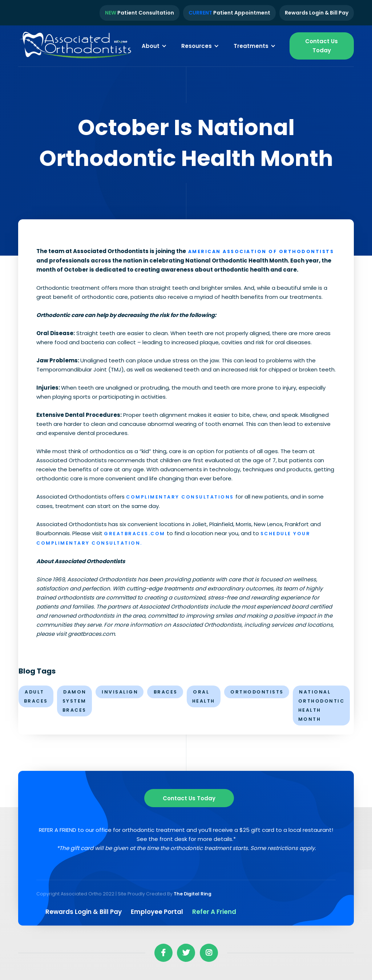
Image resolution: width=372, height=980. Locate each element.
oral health (204, 696)
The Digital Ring (193, 894)
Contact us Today (189, 798)
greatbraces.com (135, 534)
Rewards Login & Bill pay (84, 912)
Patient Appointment (229, 13)
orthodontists (257, 692)
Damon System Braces (74, 701)
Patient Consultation (139, 13)
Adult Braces (36, 696)
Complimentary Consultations (180, 497)
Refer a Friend (214, 912)
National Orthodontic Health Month (322, 705)
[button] (154, 46)
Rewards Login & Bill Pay (317, 13)
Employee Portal (157, 912)
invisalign (120, 692)
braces (166, 692)
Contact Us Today (322, 46)
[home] (76, 46)
